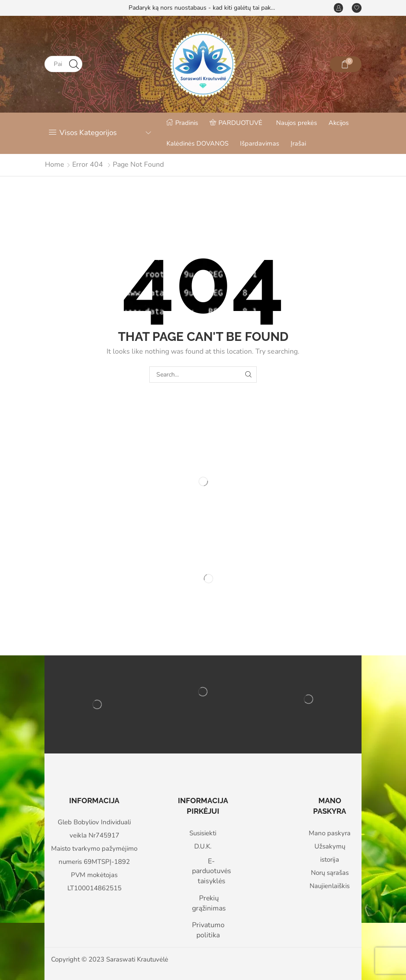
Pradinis (182, 123)
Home (55, 165)
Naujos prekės (297, 123)
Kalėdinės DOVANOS (197, 143)
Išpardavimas (260, 143)
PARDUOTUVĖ (236, 123)
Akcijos (339, 123)
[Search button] (74, 64)
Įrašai (298, 143)
